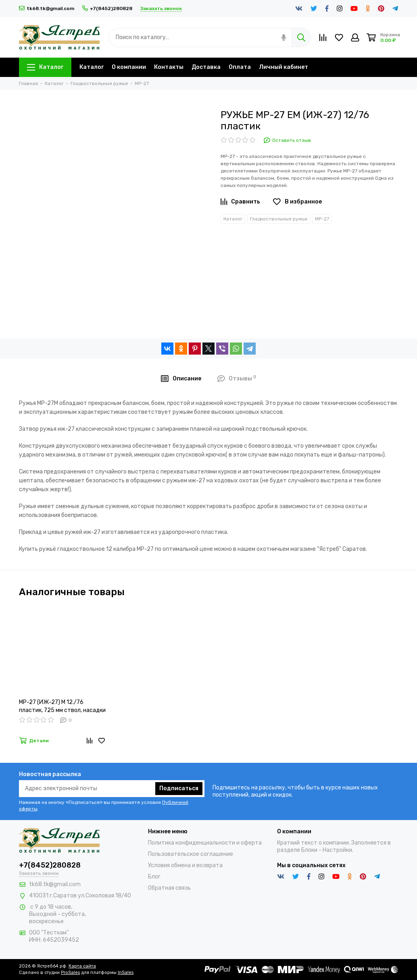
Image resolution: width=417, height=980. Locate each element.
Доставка (206, 67)
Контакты (169, 67)
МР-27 (322, 219)
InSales (126, 973)
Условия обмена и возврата (185, 865)
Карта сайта (82, 966)
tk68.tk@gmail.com (47, 8)
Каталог (45, 67)
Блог (154, 877)
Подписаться (179, 788)
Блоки (309, 850)
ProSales (70, 973)
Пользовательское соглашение (191, 854)
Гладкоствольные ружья (279, 219)
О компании (129, 67)
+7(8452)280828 (107, 8)
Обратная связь (169, 888)
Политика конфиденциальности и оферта (205, 843)
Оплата (240, 67)
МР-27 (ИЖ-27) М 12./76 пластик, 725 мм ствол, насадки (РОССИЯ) (62, 707)
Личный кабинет (284, 67)
